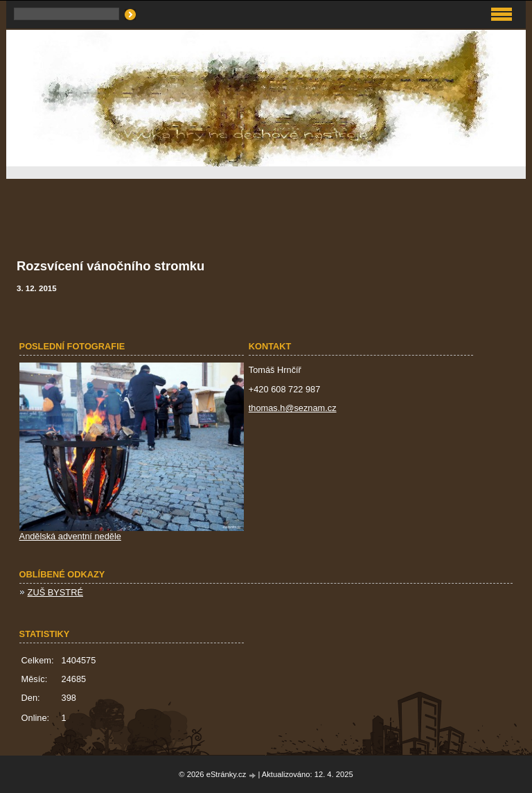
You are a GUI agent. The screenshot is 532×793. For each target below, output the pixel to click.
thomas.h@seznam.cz (293, 408)
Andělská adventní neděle (70, 536)
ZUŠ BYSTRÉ (55, 592)
